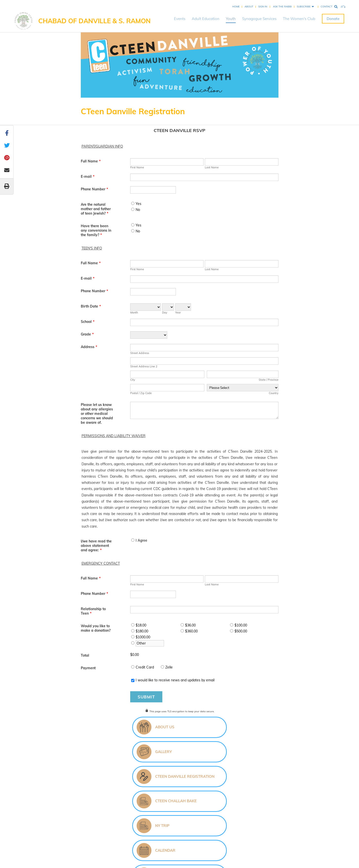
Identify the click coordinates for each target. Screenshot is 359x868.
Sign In (263, 7)
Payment (88, 668)
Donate (333, 19)
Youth (231, 19)
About (249, 7)
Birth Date (91, 306)
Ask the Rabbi (282, 7)
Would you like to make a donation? (96, 628)
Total (85, 655)
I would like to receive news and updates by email (175, 680)
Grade (87, 334)
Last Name (212, 167)
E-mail (88, 177)
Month (134, 312)
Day (165, 312)
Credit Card (145, 667)
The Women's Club (299, 19)
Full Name (91, 161)
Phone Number (94, 189)
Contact (327, 7)
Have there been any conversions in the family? (96, 230)
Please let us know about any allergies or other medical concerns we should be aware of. (97, 414)
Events (180, 19)
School (88, 322)
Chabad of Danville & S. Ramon (95, 21)
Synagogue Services (259, 19)
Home (236, 7)
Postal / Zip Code (141, 393)
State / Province (269, 380)
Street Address (140, 353)
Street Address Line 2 (144, 366)
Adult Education (206, 19)
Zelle (169, 667)
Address (89, 347)
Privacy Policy (205, 834)
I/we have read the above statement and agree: (96, 546)
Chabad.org (169, 834)
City (133, 380)
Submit (146, 697)
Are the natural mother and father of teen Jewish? (96, 209)
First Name (137, 167)
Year (178, 312)
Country (274, 393)
